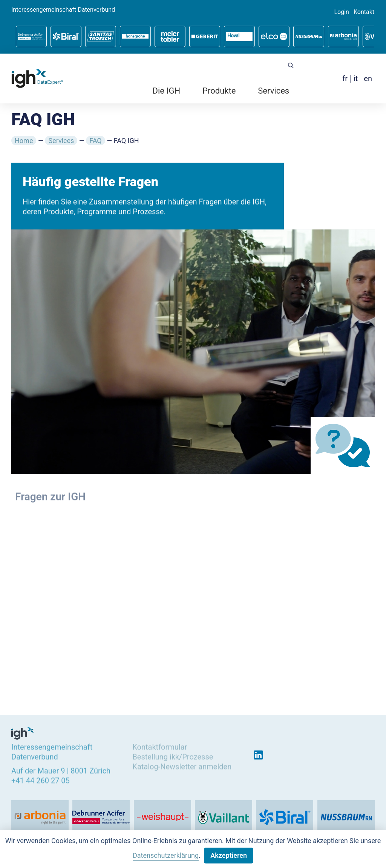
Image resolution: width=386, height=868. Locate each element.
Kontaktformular (160, 746)
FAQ (95, 141)
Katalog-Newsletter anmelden (182, 765)
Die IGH (167, 91)
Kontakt (364, 12)
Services (273, 91)
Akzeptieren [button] (229, 855)
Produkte (219, 91)
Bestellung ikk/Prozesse (173, 756)
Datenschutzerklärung (166, 855)
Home (24, 141)
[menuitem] (345, 79)
